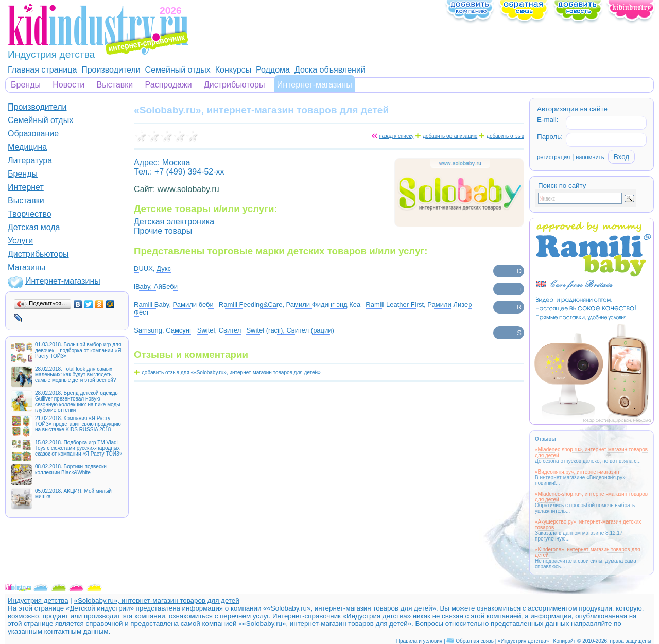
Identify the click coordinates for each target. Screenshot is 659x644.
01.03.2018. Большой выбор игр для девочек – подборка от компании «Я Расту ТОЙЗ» (78, 350)
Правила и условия (419, 641)
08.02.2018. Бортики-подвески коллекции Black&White (71, 469)
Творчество (30, 214)
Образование (33, 134)
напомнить (590, 157)
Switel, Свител (219, 330)
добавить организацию (450, 136)
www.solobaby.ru (188, 189)
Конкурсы (233, 70)
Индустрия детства (38, 601)
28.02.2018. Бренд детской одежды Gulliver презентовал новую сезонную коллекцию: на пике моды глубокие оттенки (77, 402)
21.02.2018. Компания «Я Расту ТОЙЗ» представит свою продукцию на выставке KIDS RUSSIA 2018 (78, 424)
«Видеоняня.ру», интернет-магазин (577, 472)
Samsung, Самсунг (163, 330)
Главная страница (42, 70)
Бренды (26, 85)
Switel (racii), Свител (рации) (290, 330)
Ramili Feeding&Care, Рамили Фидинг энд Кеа (290, 304)
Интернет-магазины (315, 85)
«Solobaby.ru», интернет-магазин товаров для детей (156, 601)
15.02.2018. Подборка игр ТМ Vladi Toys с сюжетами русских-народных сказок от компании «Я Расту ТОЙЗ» (79, 448)
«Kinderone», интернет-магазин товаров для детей (588, 552)
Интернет (26, 187)
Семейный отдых (178, 70)
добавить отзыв (505, 136)
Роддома (273, 70)
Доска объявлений (330, 70)
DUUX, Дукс (152, 268)
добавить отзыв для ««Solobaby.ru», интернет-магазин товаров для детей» (231, 372)
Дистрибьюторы (235, 85)
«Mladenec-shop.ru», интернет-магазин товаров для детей (591, 452)
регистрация (553, 157)
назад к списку (396, 136)
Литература (30, 160)
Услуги (20, 241)
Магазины (27, 267)
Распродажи (169, 85)
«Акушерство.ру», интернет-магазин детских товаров (588, 525)
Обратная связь (475, 641)
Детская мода (34, 227)
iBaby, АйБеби (156, 286)
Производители (111, 70)
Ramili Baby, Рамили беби (174, 304)
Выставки (115, 85)
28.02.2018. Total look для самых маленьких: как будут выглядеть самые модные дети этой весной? (75, 375)
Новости (68, 85)
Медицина (27, 147)
